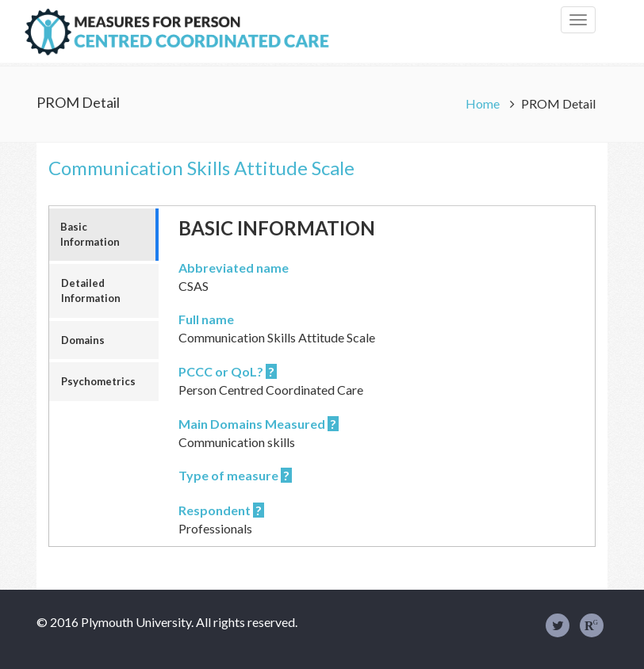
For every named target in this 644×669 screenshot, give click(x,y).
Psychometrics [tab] (98, 381)
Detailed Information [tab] (91, 291)
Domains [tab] (83, 340)
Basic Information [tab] (90, 234)
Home (484, 103)
